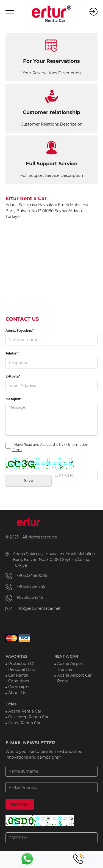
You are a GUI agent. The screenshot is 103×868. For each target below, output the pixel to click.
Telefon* (12, 353)
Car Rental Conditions (19, 678)
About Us (17, 693)
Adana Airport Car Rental (74, 678)
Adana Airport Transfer (71, 666)
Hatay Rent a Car (24, 723)
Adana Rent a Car (25, 711)
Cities (11, 704)
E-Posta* (13, 376)
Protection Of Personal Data (22, 666)
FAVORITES (16, 656)
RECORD (20, 804)
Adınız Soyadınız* (20, 331)
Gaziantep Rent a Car (28, 717)
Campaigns (19, 687)
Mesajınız (13, 399)
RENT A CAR (66, 656)
